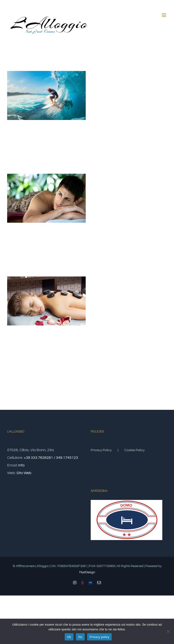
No (80, 637)
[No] (168, 631)
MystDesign (87, 572)
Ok (69, 637)
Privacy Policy (101, 450)
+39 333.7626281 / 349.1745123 (51, 458)
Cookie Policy (134, 450)
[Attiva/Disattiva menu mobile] (164, 15)
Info (21, 465)
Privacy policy (99, 637)
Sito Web (24, 473)
